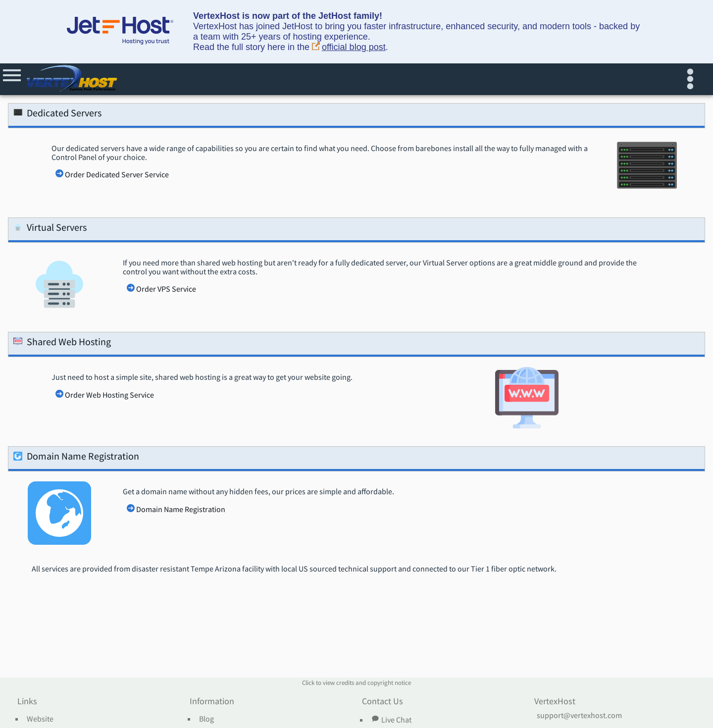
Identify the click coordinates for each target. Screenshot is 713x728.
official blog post (349, 47)
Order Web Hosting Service (109, 395)
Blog (206, 719)
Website (40, 719)
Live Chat (391, 720)
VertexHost (555, 702)
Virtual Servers (50, 229)
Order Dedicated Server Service (117, 175)
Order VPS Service (166, 289)
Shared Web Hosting (62, 343)
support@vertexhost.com (579, 716)
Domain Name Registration (76, 458)
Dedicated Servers (57, 115)
